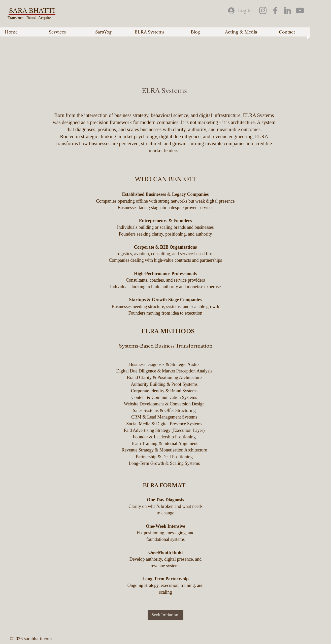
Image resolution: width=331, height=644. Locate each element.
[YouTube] (300, 10)
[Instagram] (263, 10)
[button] (57, 32)
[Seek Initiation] (165, 615)
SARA (19, 11)
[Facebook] (275, 10)
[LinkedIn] (288, 10)
